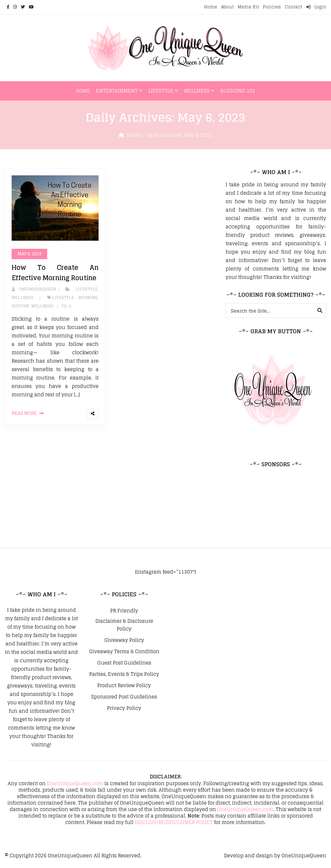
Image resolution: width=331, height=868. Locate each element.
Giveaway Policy (124, 640)
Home (211, 7)
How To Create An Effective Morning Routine (55, 273)
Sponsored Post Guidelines (124, 697)
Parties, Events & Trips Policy (124, 674)
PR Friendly (124, 611)
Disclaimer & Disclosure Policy (124, 625)
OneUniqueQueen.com (75, 783)
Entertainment (117, 91)
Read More (24, 413)
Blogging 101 (238, 91)
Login (316, 7)
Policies (272, 7)
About (227, 7)
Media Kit (248, 7)
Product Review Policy (124, 686)
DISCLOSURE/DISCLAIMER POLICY (174, 822)
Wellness (197, 91)
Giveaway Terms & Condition (124, 652)
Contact (294, 7)
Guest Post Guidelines (124, 663)
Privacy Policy (124, 708)
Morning (88, 297)
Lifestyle (161, 91)
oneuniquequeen (34, 289)
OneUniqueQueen (70, 856)
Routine (21, 306)
